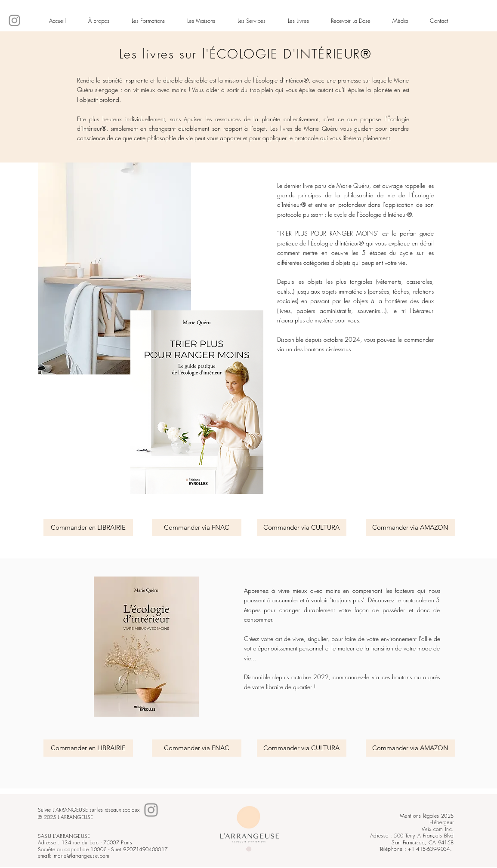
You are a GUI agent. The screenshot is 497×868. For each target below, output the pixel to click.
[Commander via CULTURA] (302, 528)
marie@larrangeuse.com (82, 856)
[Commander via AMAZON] (411, 528)
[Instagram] (14, 20)
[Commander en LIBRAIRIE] (88, 528)
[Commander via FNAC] (197, 528)
